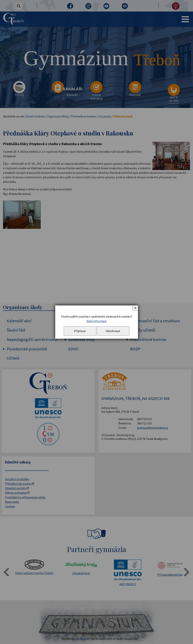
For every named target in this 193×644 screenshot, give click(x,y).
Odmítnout (113, 331)
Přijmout (80, 331)
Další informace (96, 321)
